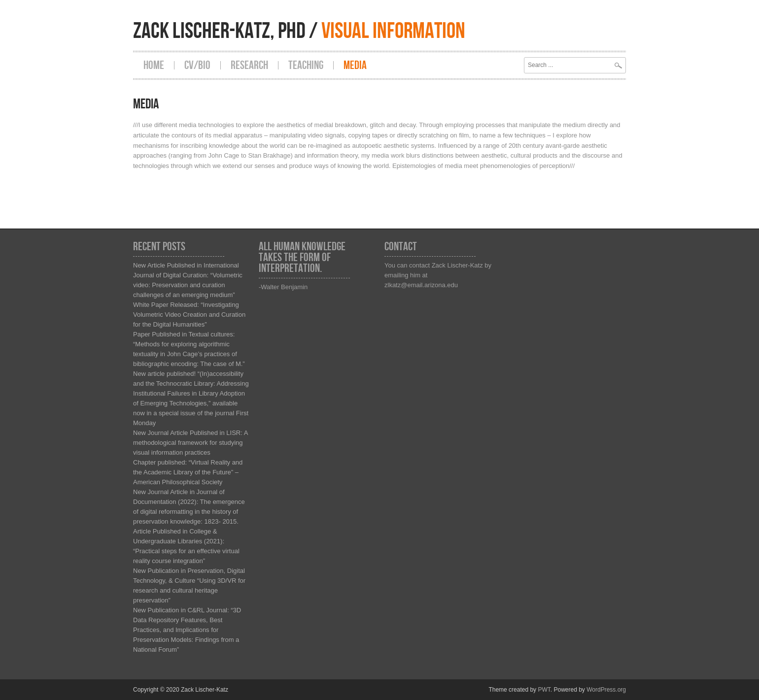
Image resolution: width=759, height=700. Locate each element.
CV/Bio (197, 65)
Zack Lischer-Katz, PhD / (299, 31)
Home (154, 65)
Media (355, 65)
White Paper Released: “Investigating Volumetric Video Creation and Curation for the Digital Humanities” (189, 315)
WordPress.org (606, 690)
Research (249, 65)
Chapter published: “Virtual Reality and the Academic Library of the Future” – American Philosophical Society (188, 472)
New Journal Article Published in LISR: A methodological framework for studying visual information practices (190, 443)
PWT (544, 690)
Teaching (306, 65)
